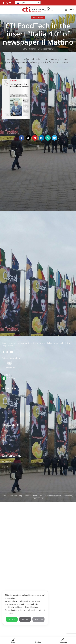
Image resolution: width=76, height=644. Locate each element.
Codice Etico (8, 445)
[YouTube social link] (10, 3)
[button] (28, 3)
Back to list (38, 147)
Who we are (7, 394)
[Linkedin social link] (41, 138)
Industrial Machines (11, 399)
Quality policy (8, 430)
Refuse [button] (25, 619)
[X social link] (7, 3)
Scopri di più (7, 346)
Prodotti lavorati (9, 404)
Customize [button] (38, 619)
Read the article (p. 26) (12, 68)
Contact (6, 418)
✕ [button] (44, 595)
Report (5, 467)
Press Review (38, 18)
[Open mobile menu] (69, 10)
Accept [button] (12, 619)
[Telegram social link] (55, 138)
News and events (10, 413)
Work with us (8, 435)
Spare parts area (9, 408)
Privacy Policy (8, 440)
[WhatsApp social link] (48, 138)
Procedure (7, 461)
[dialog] (25, 608)
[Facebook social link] (3, 3)
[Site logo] (38, 9)
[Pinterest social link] (35, 138)
